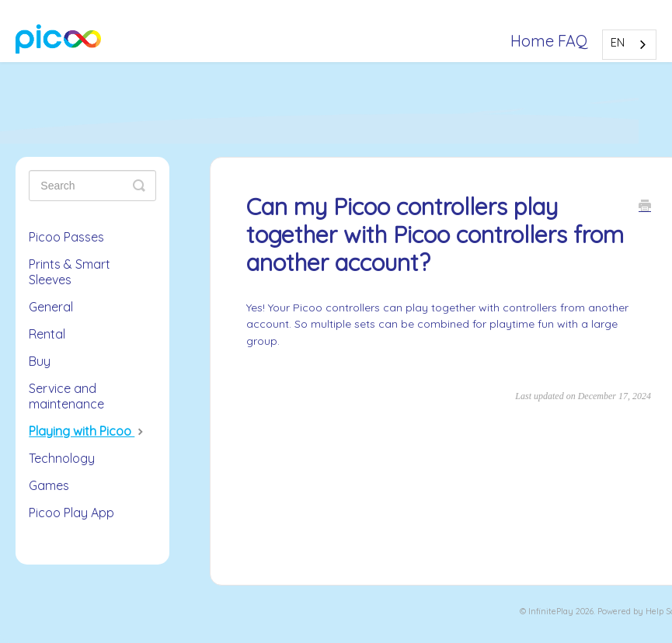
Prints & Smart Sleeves (70, 272)
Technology (62, 458)
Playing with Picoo (88, 431)
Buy (40, 361)
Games (49, 485)
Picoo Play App (71, 513)
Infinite (542, 611)
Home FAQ (549, 41)
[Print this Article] (645, 207)
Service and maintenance (66, 396)
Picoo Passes (66, 237)
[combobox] (629, 45)
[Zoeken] (92, 186)
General (51, 307)
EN (618, 43)
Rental (47, 334)
